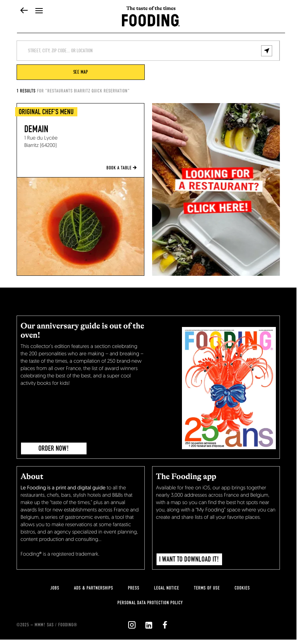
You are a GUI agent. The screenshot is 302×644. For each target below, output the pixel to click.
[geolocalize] (267, 51)
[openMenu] (39, 11)
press (134, 588)
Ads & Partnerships (94, 588)
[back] (24, 11)
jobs (55, 588)
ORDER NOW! (54, 448)
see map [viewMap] (81, 72)
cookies (242, 588)
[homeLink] (151, 20)
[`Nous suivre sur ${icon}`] (132, 625)
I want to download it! (189, 559)
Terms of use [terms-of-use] (207, 588)
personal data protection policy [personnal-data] (150, 603)
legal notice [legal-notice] (166, 588)
